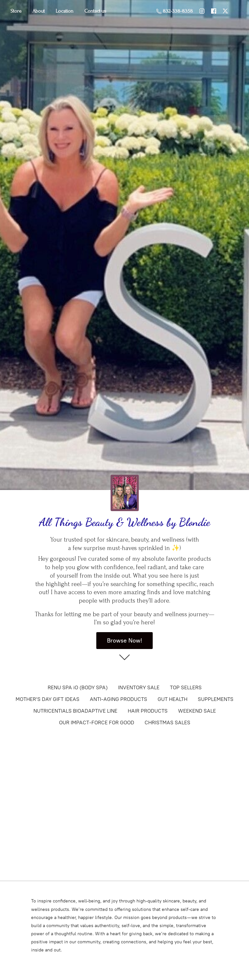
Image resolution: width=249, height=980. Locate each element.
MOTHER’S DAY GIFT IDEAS (47, 699)
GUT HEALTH (172, 699)
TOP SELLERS (186, 687)
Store (16, 11)
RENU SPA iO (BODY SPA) (78, 687)
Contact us (95, 11)
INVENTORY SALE (139, 687)
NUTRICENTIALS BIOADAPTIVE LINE (75, 711)
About (39, 11)
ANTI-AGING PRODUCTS (119, 699)
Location (65, 11)
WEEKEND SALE (197, 711)
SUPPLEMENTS (216, 699)
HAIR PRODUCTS (148, 711)
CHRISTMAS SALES (167, 723)
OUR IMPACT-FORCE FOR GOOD (97, 723)
